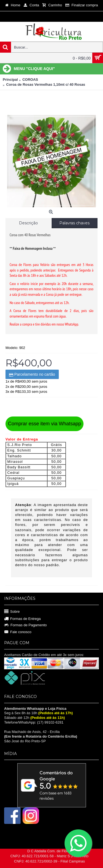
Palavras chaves (74, 223)
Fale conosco (18, 632)
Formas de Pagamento (25, 625)
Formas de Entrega (22, 619)
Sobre (12, 612)
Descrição (28, 223)
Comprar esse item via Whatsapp (44, 424)
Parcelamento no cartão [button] (32, 374)
